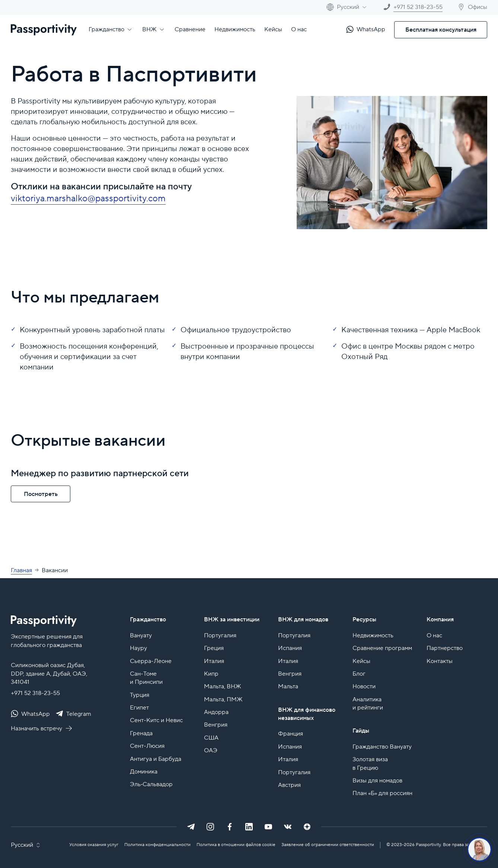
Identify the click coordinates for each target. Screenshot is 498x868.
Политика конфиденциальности (157, 845)
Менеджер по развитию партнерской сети (100, 473)
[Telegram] (191, 827)
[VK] (288, 827)
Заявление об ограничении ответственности (328, 845)
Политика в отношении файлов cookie (236, 845)
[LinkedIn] (249, 827)
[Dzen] (307, 827)
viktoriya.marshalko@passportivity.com (88, 198)
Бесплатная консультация (441, 30)
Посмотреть (41, 494)
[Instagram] (210, 827)
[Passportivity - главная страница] (44, 30)
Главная (21, 570)
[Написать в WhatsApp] (366, 30)
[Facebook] (230, 827)
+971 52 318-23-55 (35, 693)
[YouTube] (268, 827)
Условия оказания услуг (94, 845)
